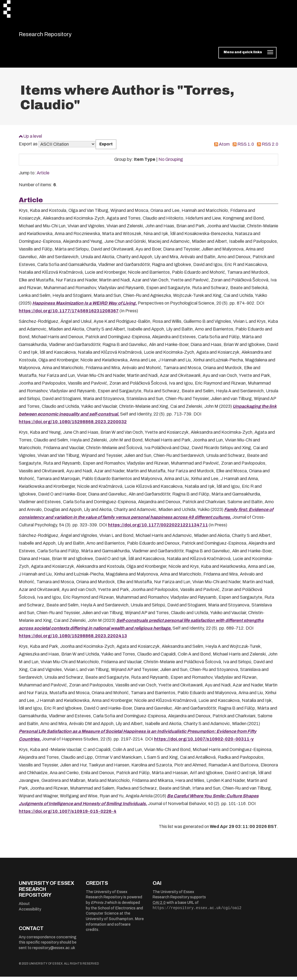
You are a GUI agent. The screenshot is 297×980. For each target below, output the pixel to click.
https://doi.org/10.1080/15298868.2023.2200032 (73, 425)
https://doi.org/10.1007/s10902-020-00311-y (204, 743)
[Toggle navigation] (247, 56)
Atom (224, 148)
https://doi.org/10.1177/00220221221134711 (158, 528)
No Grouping (171, 163)
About (24, 907)
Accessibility (30, 913)
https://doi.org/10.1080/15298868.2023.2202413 (73, 639)
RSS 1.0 (246, 148)
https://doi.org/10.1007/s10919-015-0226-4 (68, 815)
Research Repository (58, 36)
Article (43, 176)
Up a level (33, 139)
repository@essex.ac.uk (54, 951)
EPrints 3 (99, 906)
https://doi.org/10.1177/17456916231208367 (69, 314)
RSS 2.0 (270, 148)
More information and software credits (115, 928)
